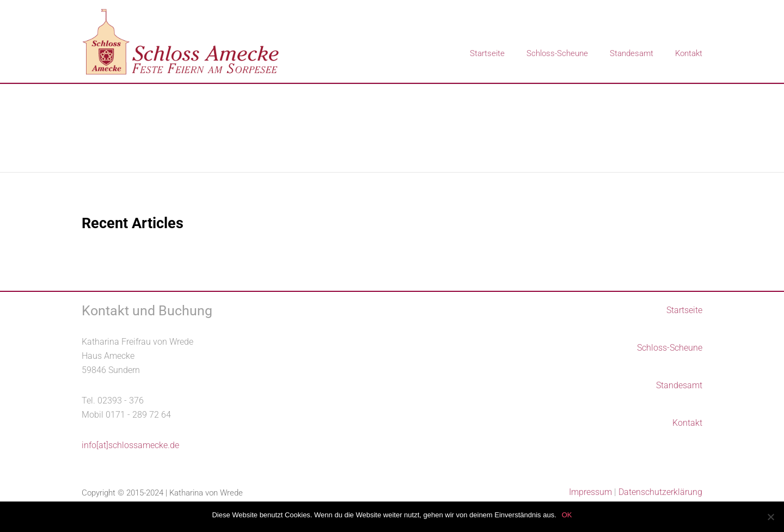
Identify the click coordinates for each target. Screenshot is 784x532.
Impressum (590, 492)
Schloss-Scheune (557, 53)
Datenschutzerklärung (660, 492)
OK (567, 515)
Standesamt (632, 53)
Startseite (487, 53)
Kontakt (689, 53)
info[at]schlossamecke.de (130, 445)
